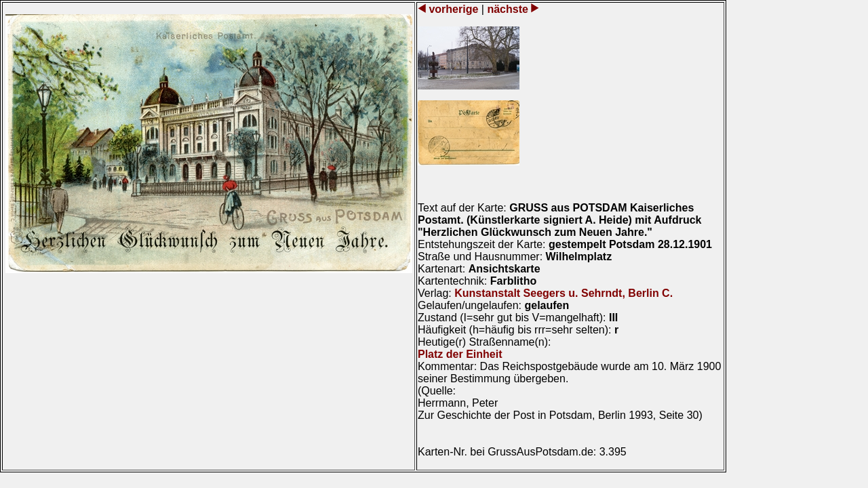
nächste (508, 9)
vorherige (454, 9)
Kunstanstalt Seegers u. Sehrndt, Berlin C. (564, 293)
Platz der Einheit (460, 354)
